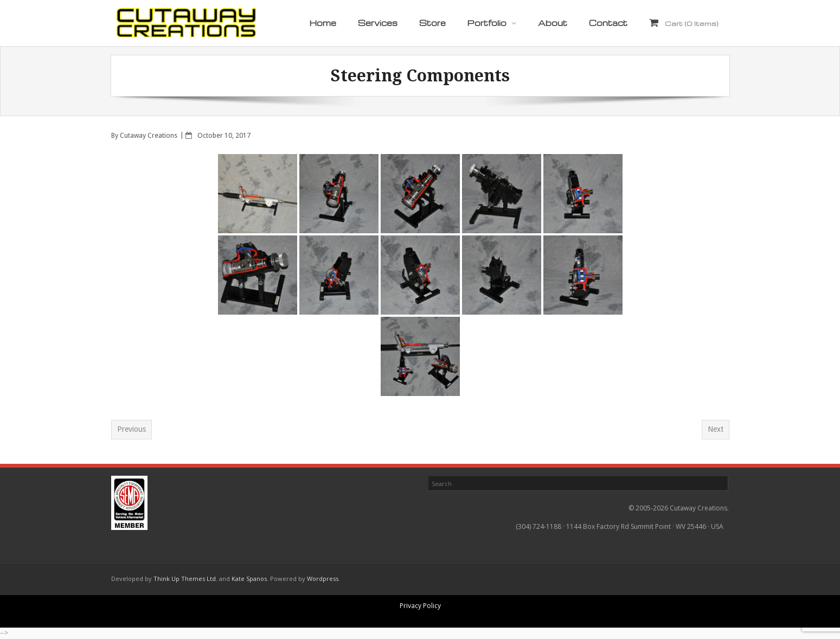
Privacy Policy (420, 606)
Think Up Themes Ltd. (185, 579)
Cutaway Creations (149, 135)
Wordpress (323, 579)
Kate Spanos (249, 579)
